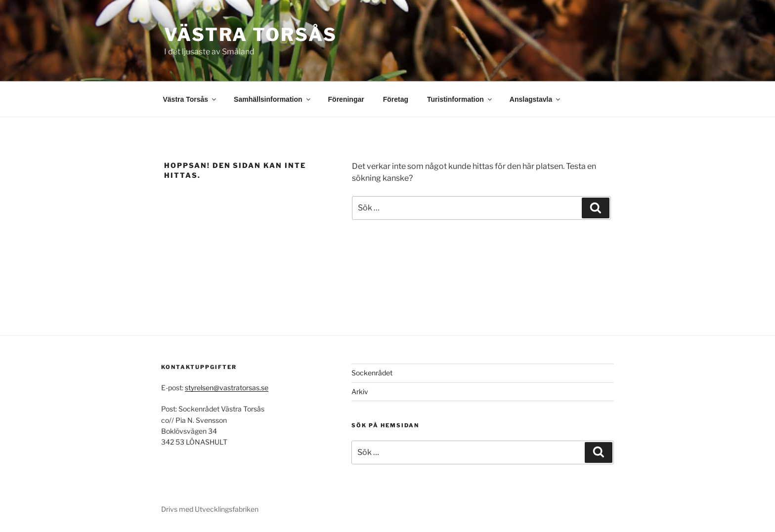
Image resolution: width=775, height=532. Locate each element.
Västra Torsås (250, 35)
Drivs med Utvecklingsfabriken (210, 509)
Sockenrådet (372, 373)
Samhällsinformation (273, 99)
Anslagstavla (536, 99)
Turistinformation (460, 99)
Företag (396, 99)
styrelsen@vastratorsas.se (227, 388)
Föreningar (346, 99)
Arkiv (360, 391)
